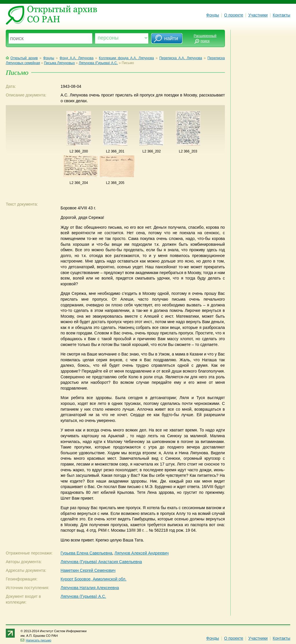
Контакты (282, 15)
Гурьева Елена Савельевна (86, 553)
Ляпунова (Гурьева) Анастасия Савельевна (101, 562)
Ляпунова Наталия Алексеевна (90, 588)
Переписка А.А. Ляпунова (181, 58)
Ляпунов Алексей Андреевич (141, 553)
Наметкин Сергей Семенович (88, 570)
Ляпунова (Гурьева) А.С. (98, 63)
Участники (258, 15)
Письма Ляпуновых (59, 63)
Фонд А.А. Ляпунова (76, 58)
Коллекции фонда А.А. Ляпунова (126, 58)
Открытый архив (22, 58)
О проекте (234, 15)
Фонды (212, 15)
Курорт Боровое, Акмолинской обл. (93, 579)
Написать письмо (36, 640)
